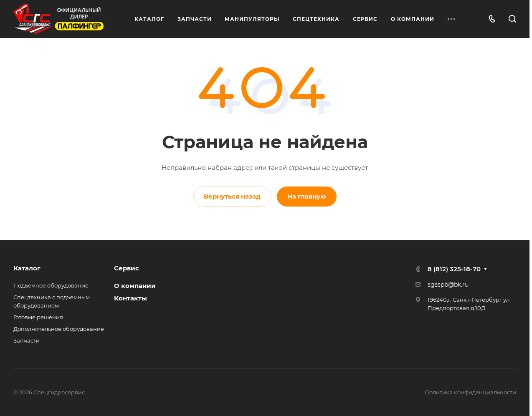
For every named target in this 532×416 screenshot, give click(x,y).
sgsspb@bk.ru (448, 285)
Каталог (27, 268)
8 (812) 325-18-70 (454, 269)
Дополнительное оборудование (59, 329)
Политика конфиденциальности (470, 392)
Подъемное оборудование (51, 285)
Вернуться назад (232, 196)
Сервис (127, 268)
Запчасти (27, 340)
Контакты (130, 298)
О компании (135, 286)
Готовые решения (38, 317)
